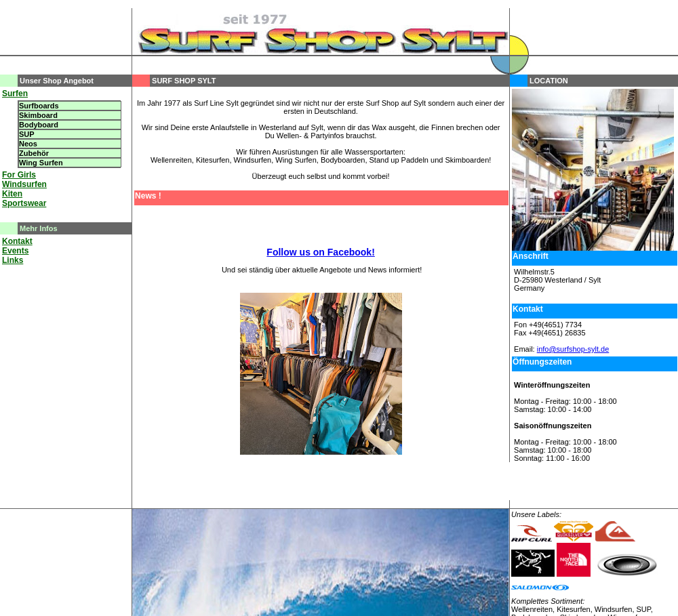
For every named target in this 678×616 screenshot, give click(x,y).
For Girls (19, 175)
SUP (27, 134)
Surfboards (39, 106)
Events (15, 251)
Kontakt (17, 241)
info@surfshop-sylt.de (573, 349)
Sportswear (24, 203)
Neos (28, 144)
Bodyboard (39, 125)
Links (13, 260)
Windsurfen (24, 184)
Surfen (15, 94)
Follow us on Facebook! (320, 252)
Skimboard (38, 115)
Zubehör (34, 153)
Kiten (12, 194)
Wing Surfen (41, 163)
